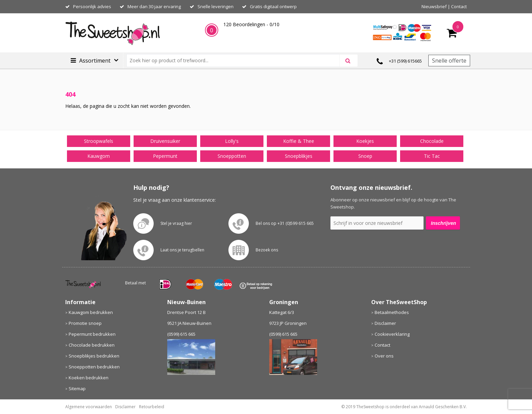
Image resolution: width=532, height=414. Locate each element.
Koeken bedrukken (89, 378)
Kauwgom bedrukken (91, 312)
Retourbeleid (152, 407)
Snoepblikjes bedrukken (94, 356)
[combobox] (236, 61)
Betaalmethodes (392, 312)
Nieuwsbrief (434, 6)
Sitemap (77, 388)
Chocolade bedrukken (92, 345)
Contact (459, 6)
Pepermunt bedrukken (92, 334)
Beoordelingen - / (251, 24)
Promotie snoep (85, 323)
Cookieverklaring (392, 334)
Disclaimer (385, 323)
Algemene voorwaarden (89, 407)
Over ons (384, 356)
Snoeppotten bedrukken (94, 367)
